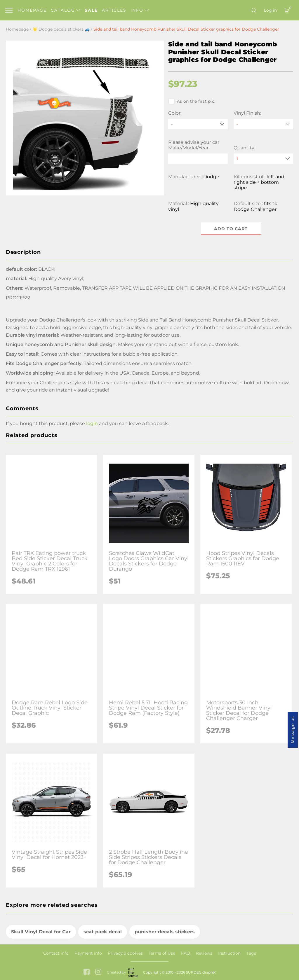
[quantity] (263, 159)
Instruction (229, 953)
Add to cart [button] (231, 229)
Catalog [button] (66, 10)
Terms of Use (162, 953)
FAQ (186, 953)
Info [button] (140, 10)
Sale (91, 10)
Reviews (204, 953)
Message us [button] (293, 730)
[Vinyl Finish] (263, 124)
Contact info (56, 953)
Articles (114, 10)
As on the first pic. (192, 101)
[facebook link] (87, 972)
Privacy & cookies (125, 953)
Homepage (32, 10)
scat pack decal (103, 932)
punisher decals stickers (165, 932)
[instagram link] (98, 972)
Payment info (88, 953)
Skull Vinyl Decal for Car (41, 932)
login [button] (92, 423)
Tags (251, 953)
